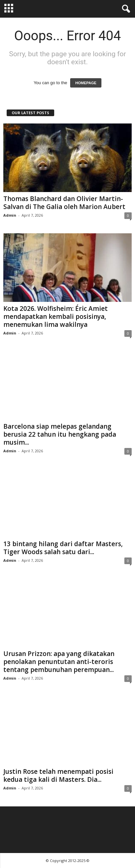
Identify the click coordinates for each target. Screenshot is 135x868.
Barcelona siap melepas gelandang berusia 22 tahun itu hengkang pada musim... (60, 434)
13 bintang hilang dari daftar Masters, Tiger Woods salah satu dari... (63, 548)
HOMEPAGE (86, 83)
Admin (10, 215)
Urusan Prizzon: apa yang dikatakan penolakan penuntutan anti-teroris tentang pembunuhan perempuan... (59, 662)
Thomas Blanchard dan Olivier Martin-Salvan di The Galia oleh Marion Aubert (64, 203)
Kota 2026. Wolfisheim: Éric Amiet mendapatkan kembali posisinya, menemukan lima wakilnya (56, 317)
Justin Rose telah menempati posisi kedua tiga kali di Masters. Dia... (58, 775)
